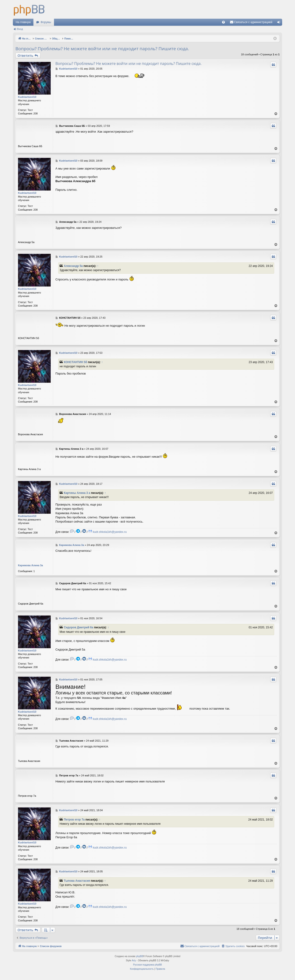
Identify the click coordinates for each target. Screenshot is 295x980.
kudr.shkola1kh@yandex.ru (110, 532)
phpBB (140, 956)
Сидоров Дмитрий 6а (79, 627)
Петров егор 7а (74, 820)
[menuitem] (223, 22)
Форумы (46, 22)
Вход (20, 29)
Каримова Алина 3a (31, 565)
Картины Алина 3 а (77, 493)
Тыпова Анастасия (77, 881)
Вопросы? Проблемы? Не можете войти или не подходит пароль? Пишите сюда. (102, 49)
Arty (134, 961)
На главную (23, 22)
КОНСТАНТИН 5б (76, 362)
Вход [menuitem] (280, 23)
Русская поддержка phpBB (147, 965)
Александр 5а (73, 266)
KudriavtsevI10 (27, 97)
